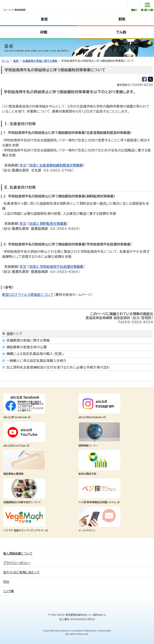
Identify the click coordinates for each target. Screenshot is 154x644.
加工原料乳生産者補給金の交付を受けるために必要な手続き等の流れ (58, 367)
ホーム (5, 61)
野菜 (122, 19)
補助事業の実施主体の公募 (27, 347)
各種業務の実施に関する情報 (40, 61)
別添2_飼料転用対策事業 (48, 224)
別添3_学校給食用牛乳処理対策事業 (56, 267)
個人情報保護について (18, 554)
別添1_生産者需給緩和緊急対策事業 (56, 165)
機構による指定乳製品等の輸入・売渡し (35, 354)
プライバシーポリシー (17, 563)
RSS (6, 582)
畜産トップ (14, 334)
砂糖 (44, 32)
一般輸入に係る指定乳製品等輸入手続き (37, 361)
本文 (23, 165)
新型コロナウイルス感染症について (28, 295)
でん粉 (121, 32)
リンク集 (8, 591)
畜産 (44, 19)
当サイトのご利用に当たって (21, 572)
